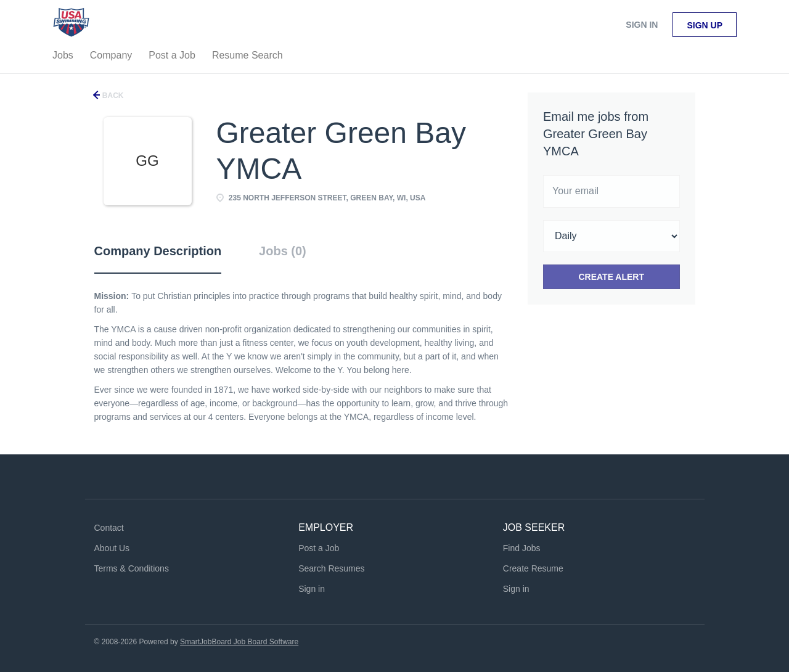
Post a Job (319, 548)
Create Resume (533, 568)
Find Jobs (522, 548)
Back (112, 96)
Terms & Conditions (132, 568)
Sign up (705, 25)
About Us (112, 548)
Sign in (642, 25)
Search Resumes (331, 568)
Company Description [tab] (158, 251)
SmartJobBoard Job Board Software (239, 642)
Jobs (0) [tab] (283, 251)
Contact (109, 528)
